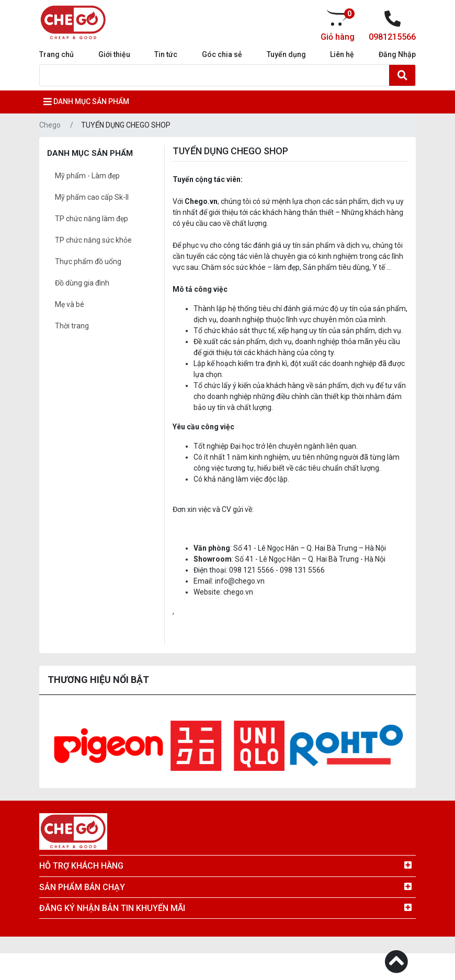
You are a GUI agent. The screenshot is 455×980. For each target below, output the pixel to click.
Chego (50, 125)
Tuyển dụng (286, 54)
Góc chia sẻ (222, 54)
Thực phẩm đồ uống (88, 261)
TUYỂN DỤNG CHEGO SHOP (126, 125)
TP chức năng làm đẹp (92, 219)
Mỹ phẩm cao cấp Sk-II (92, 197)
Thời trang (72, 326)
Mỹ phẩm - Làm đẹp (87, 176)
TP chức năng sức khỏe (93, 240)
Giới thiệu (114, 54)
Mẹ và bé (70, 304)
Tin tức (166, 54)
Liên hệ (342, 54)
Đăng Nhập (397, 54)
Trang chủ (56, 54)
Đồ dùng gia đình (82, 283)
